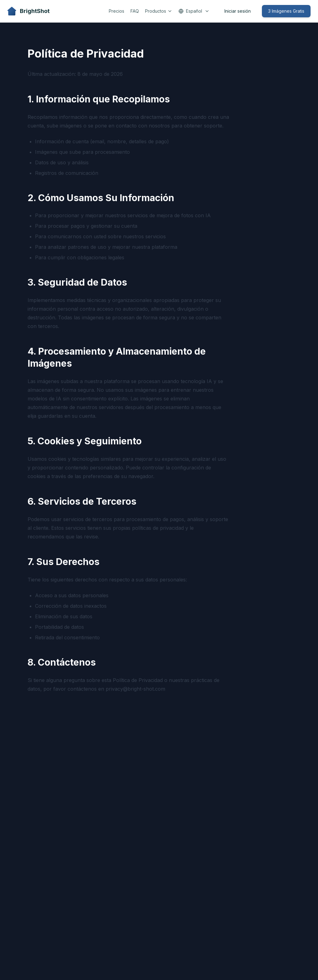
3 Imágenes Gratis (286, 11)
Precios (117, 11)
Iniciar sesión (238, 11)
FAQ (135, 11)
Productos (159, 11)
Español (194, 11)
